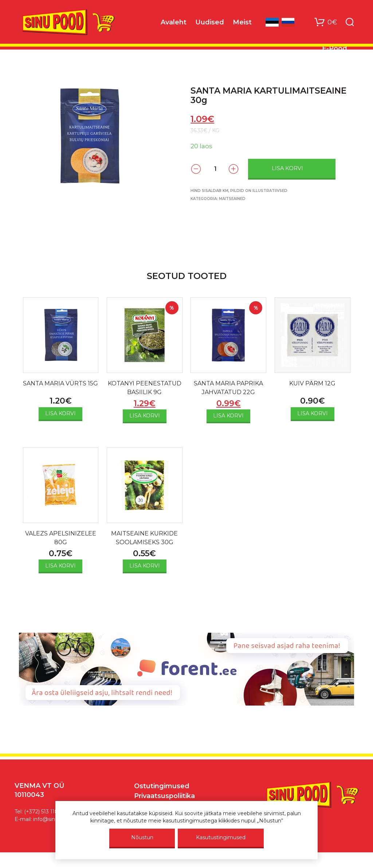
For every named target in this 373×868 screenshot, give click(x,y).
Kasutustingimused (221, 837)
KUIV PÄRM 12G (312, 383)
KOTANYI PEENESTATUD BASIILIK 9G (145, 388)
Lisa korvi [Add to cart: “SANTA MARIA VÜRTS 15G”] (60, 413)
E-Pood (335, 48)
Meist (242, 22)
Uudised (210, 22)
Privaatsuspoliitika (164, 796)
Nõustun (142, 837)
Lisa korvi (287, 168)
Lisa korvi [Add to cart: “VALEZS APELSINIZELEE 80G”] (60, 566)
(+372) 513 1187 (43, 812)
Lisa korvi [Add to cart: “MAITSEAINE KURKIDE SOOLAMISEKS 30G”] (145, 566)
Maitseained (232, 199)
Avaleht (174, 22)
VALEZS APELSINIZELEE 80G (61, 538)
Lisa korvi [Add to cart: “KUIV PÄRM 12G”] (313, 413)
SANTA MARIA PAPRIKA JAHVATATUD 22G (228, 388)
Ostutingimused (162, 786)
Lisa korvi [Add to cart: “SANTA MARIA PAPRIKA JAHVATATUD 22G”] (228, 416)
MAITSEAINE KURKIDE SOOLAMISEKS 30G (144, 538)
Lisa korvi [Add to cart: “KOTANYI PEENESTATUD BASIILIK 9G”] (145, 416)
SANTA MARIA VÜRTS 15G (60, 383)
